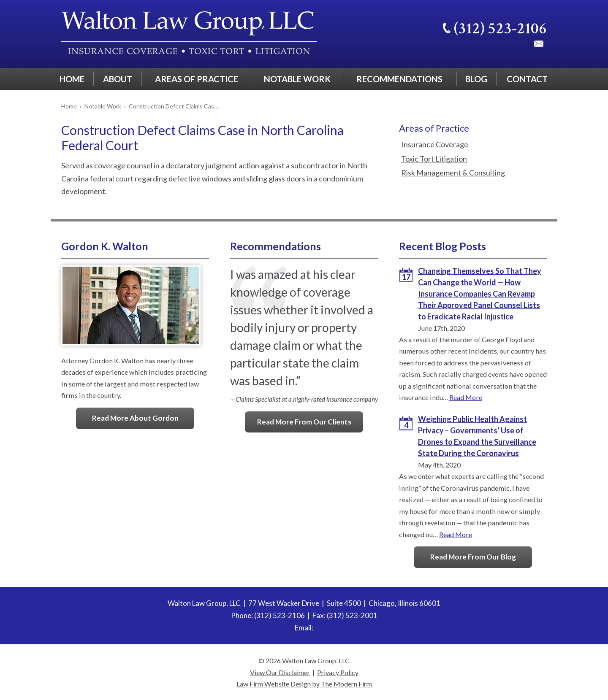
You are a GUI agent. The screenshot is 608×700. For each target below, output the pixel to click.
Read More (466, 397)
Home (72, 79)
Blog (476, 79)
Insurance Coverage (435, 144)
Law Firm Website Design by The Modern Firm (304, 684)
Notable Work (297, 79)
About (118, 79)
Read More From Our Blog (473, 557)
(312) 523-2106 (500, 28)
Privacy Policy (338, 672)
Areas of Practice (197, 79)
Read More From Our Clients (304, 422)
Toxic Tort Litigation (434, 159)
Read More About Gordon (135, 418)
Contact (527, 79)
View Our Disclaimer (280, 672)
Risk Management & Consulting (453, 173)
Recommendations (399, 79)
